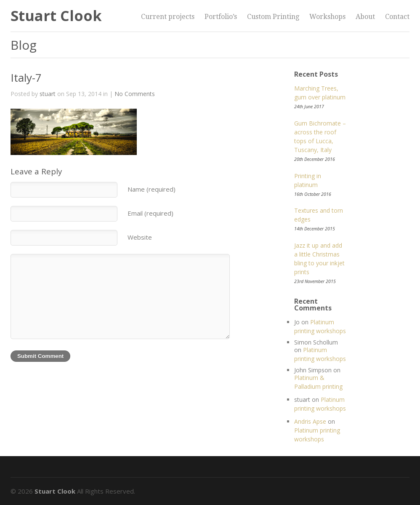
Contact (397, 17)
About (365, 17)
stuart (48, 94)
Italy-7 (26, 77)
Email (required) (150, 213)
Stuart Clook (56, 16)
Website (140, 237)
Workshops (327, 17)
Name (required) (152, 189)
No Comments (135, 94)
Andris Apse (310, 421)
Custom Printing (273, 17)
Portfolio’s (221, 17)
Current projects (168, 17)
